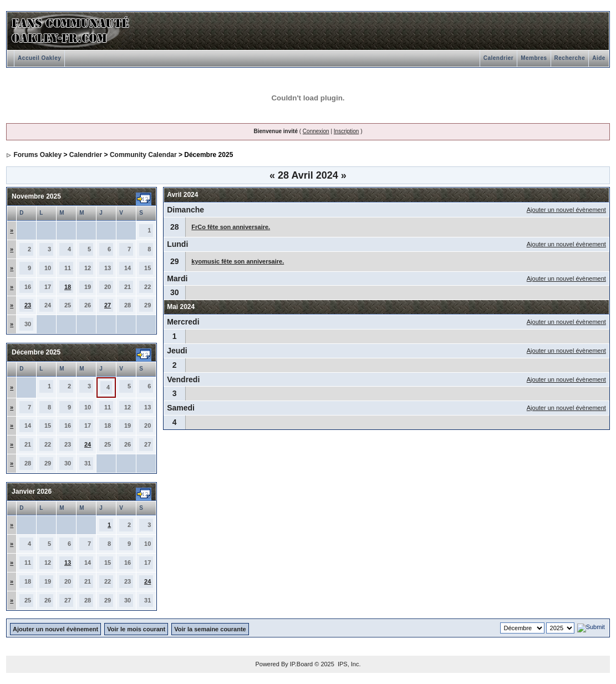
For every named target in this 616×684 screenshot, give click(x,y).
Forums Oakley (37, 155)
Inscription (347, 131)
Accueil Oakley (39, 58)
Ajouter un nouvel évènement (566, 210)
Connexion (316, 131)
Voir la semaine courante (210, 629)
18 (68, 287)
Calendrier (498, 58)
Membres (534, 58)
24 (88, 444)
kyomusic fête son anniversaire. (238, 261)
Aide (599, 58)
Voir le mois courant (136, 629)
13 (68, 563)
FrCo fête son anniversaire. (231, 227)
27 (108, 305)
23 (28, 305)
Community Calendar (143, 155)
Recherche (570, 58)
